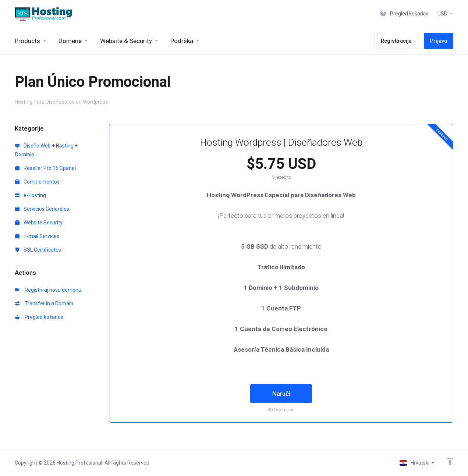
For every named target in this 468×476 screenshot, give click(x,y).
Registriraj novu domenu (48, 290)
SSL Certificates (38, 250)
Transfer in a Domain (44, 303)
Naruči (281, 394)
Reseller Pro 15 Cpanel (45, 168)
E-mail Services (37, 236)
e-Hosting (31, 195)
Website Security (39, 223)
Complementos (37, 182)
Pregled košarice (39, 317)
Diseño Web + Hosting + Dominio (46, 150)
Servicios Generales (42, 209)
